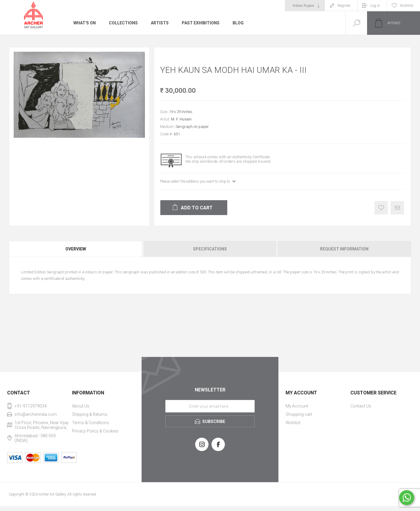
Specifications (210, 249)
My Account (297, 406)
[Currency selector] (305, 6)
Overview (76, 249)
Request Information (344, 249)
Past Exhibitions (201, 23)
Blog (238, 23)
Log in (375, 6)
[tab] (76, 249)
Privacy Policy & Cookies (95, 431)
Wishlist (293, 423)
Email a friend (397, 208)
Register (344, 6)
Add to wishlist (381, 208)
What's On (85, 23)
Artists (160, 23)
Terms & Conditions (91, 423)
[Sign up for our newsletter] (210, 406)
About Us (81, 406)
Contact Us (361, 406)
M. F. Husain (181, 119)
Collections (123, 23)
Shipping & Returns (90, 414)
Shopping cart (299, 414)
